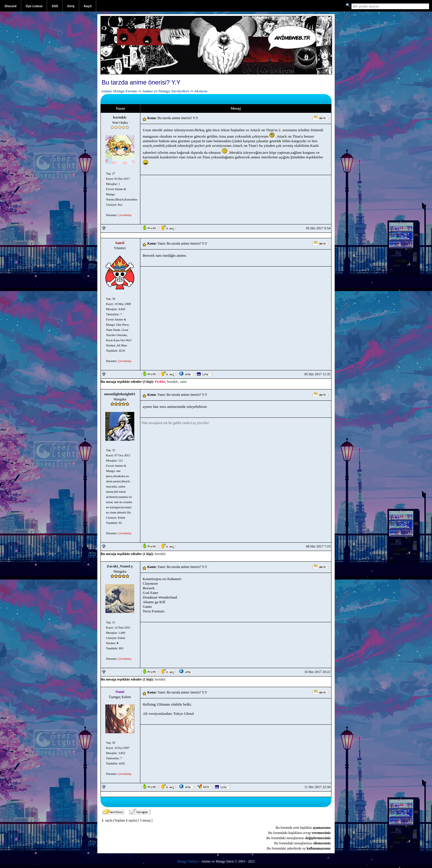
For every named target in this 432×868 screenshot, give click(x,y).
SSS (55, 6)
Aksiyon (201, 91)
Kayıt (88, 6)
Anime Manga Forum (119, 91)
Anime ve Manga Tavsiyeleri (165, 91)
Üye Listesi (34, 6)
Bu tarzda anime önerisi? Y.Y (141, 83)
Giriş (71, 6)
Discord (11, 6)
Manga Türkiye (188, 861)
